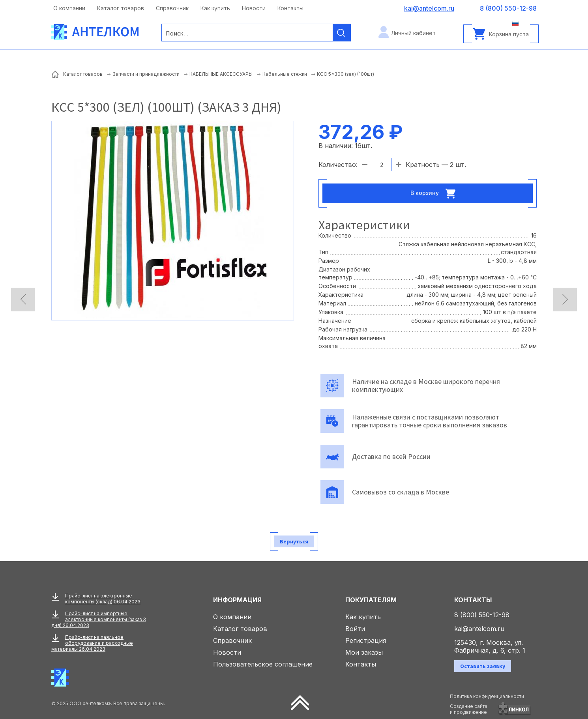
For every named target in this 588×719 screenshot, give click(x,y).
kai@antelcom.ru (479, 629)
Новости (254, 8)
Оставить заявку (483, 666)
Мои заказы (364, 652)
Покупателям (371, 600)
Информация (237, 600)
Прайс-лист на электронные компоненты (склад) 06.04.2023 (103, 599)
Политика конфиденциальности (487, 696)
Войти (355, 629)
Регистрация (366, 640)
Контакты (290, 8)
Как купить (215, 8)
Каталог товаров (121, 8)
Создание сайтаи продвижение (469, 709)
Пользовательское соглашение (263, 664)
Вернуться (294, 541)
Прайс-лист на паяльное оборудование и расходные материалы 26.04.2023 (92, 643)
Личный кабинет (413, 33)
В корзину (435, 193)
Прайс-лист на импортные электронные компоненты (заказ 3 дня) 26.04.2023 (99, 619)
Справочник (172, 8)
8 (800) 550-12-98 (482, 615)
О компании (69, 8)
